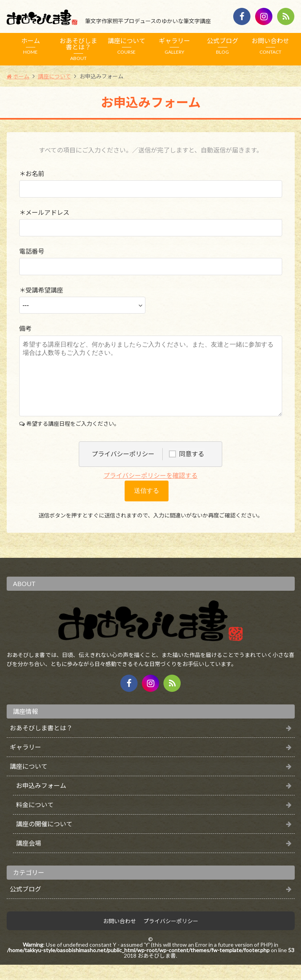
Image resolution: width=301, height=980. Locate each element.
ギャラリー (175, 46)
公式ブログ (223, 46)
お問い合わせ (271, 46)
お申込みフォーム (41, 801)
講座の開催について (44, 839)
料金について (35, 820)
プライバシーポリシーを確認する (150, 491)
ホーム (31, 46)
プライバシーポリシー (171, 936)
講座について (127, 46)
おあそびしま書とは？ (79, 49)
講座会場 (29, 858)
